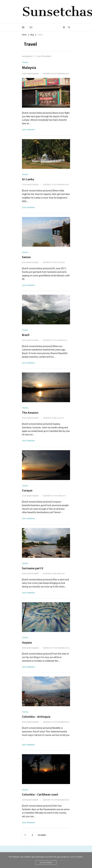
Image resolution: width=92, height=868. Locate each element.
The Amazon (30, 413)
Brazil (26, 335)
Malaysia (29, 68)
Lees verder (28, 130)
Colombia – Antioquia (36, 717)
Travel (25, 63)
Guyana (27, 643)
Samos (26, 257)
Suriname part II (33, 568)
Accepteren (46, 862)
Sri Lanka (28, 179)
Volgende (42, 835)
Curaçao (27, 491)
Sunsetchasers (33, 74)
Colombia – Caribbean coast (40, 795)
